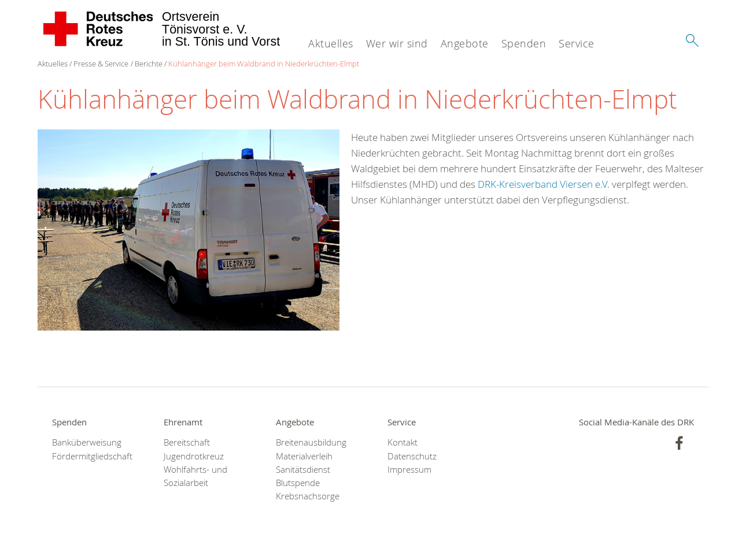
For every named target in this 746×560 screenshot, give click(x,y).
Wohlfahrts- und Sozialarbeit (195, 476)
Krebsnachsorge (308, 496)
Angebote (465, 43)
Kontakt (402, 442)
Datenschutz (412, 456)
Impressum (409, 470)
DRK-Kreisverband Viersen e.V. (544, 184)
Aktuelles (331, 43)
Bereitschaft (187, 442)
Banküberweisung (87, 442)
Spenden (524, 43)
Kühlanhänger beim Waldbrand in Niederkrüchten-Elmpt (264, 64)
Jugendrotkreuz (194, 456)
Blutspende (298, 483)
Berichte (149, 64)
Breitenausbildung (311, 442)
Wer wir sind (397, 43)
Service (577, 43)
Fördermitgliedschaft (92, 456)
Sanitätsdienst (303, 470)
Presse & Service (101, 64)
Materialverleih (304, 456)
